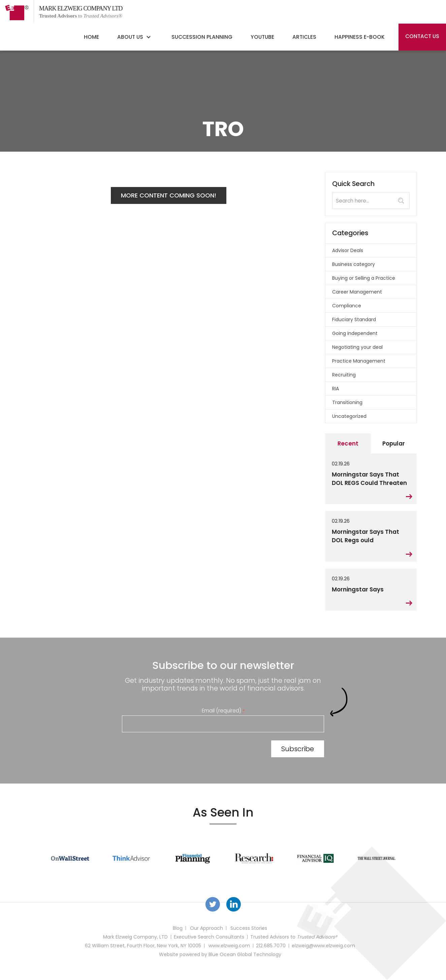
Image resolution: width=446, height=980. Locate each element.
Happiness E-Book (360, 37)
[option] (70, 858)
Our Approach (206, 928)
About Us (130, 37)
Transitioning (347, 402)
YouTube (262, 37)
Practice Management (359, 361)
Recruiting (344, 375)
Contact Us (422, 36)
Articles (304, 37)
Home (91, 37)
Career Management (357, 292)
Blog (178, 928)
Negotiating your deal (357, 347)
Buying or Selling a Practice (364, 278)
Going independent (355, 333)
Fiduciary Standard (354, 319)
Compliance (347, 306)
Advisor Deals (348, 250)
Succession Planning (202, 37)
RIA (336, 389)
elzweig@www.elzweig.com (323, 946)
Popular (394, 443)
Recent (348, 443)
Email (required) (223, 711)
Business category (354, 264)
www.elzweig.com (229, 946)
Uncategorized (349, 416)
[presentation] (173, 750)
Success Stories (249, 928)
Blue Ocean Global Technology (245, 954)
